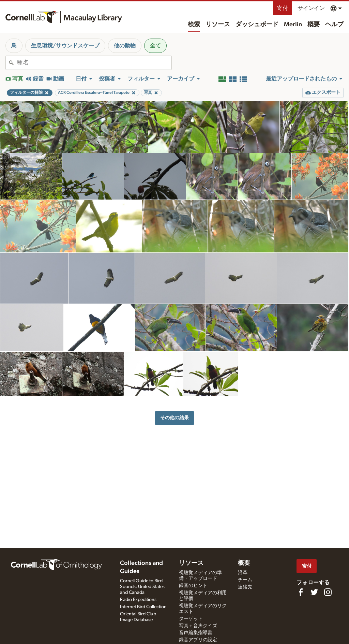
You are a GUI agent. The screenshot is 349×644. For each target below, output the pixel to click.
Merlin (293, 25)
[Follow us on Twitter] (314, 592)
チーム (245, 580)
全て (155, 46)
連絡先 (245, 587)
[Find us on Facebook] (301, 592)
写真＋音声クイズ (198, 626)
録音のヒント (193, 586)
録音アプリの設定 (198, 640)
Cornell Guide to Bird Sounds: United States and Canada (142, 587)
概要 (314, 25)
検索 (194, 25)
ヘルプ (334, 25)
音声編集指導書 (196, 633)
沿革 (243, 573)
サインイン (311, 8)
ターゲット (191, 619)
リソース (218, 25)
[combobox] (94, 63)
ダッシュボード (257, 25)
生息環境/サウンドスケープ (65, 46)
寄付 (283, 8)
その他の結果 (174, 418)
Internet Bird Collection (143, 607)
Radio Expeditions (138, 600)
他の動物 (125, 46)
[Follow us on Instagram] (328, 592)
